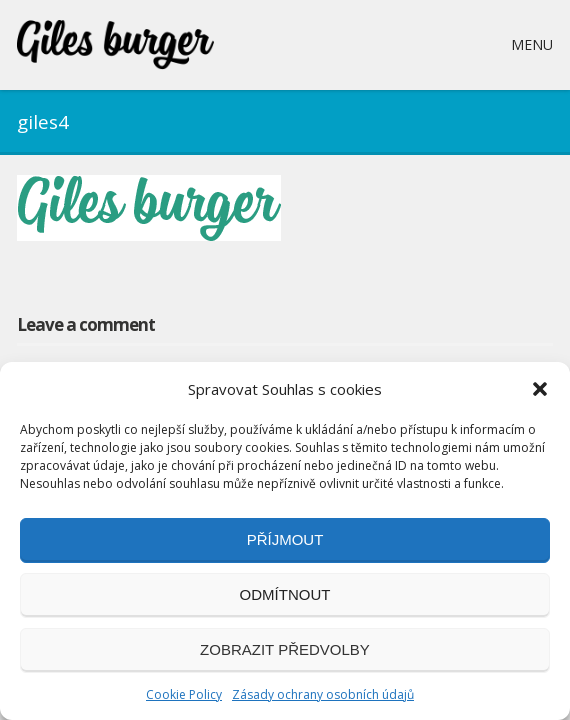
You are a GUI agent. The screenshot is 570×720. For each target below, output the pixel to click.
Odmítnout (285, 594)
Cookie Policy (184, 694)
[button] (540, 389)
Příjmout (285, 539)
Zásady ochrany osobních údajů (323, 694)
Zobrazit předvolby (285, 649)
